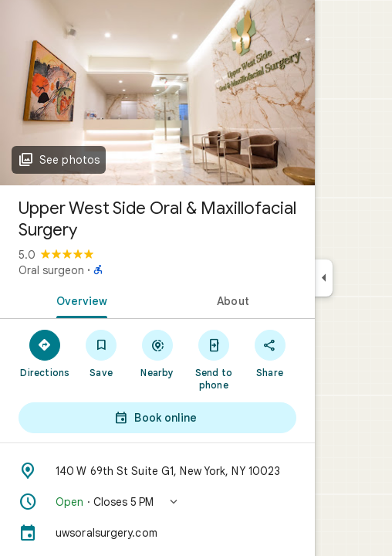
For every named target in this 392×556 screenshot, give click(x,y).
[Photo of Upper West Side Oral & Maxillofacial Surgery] (157, 93)
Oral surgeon (51, 270)
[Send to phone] (213, 359)
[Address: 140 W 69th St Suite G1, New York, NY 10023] (157, 471)
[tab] (79, 300)
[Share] (270, 353)
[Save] (101, 353)
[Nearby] (158, 353)
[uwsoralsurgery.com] (157, 533)
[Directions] (45, 353)
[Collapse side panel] (324, 278)
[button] (157, 502)
